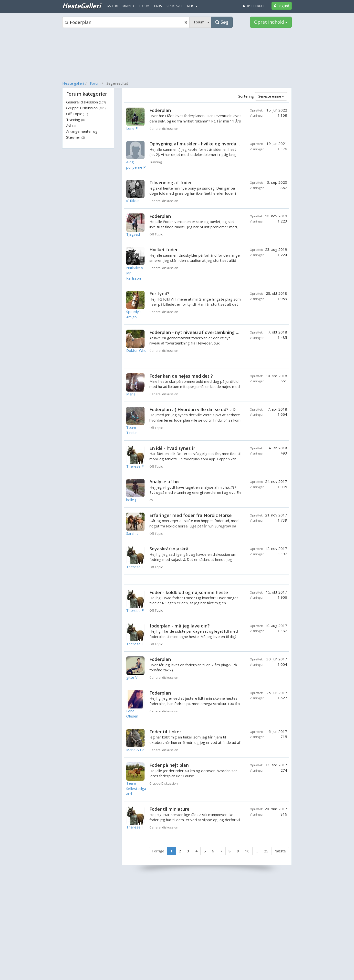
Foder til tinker (165, 732)
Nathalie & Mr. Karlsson (135, 273)
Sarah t (132, 533)
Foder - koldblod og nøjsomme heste (189, 592)
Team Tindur (132, 430)
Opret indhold (271, 22)
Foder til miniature (169, 809)
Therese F (135, 466)
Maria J (132, 394)
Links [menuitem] (158, 6)
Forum (95, 83)
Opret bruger (255, 6)
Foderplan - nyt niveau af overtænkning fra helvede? (206, 332)
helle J (131, 500)
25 (266, 851)
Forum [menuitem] (144, 6)
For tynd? (159, 293)
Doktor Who (136, 350)
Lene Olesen (132, 713)
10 (247, 851)
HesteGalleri (81, 6)
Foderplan (160, 110)
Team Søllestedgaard (136, 788)
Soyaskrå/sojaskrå (169, 549)
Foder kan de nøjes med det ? (181, 376)
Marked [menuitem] (128, 6)
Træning (75, 120)
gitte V (132, 677)
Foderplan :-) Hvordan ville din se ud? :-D (193, 409)
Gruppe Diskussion (86, 108)
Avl (71, 125)
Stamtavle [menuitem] (174, 6)
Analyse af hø (164, 482)
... (257, 851)
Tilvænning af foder (171, 182)
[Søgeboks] (126, 22)
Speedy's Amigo (134, 314)
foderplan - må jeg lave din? (180, 626)
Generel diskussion (86, 102)
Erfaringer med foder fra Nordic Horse (191, 515)
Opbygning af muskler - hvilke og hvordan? (195, 144)
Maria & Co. (136, 750)
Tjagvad (133, 234)
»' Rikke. (133, 201)
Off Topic (77, 114)
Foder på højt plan (169, 765)
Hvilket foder (164, 250)
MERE (192, 6)
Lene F (132, 128)
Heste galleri (73, 83)
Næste (280, 851)
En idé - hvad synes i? (172, 448)
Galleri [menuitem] (112, 6)
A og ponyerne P (136, 164)
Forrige (158, 851)
